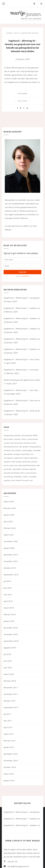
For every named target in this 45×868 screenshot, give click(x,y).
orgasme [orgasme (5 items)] (7, 462)
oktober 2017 (10, 701)
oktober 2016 (10, 767)
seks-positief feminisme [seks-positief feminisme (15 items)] (27, 465)
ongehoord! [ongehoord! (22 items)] (18, 458)
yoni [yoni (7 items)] (31, 480)
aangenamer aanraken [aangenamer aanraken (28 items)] (12, 435)
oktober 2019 (10, 568)
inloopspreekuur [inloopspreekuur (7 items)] (35, 447)
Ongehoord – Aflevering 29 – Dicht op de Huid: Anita (22, 411)
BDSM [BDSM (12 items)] (35, 435)
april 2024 (8, 521)
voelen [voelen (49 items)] (25, 477)
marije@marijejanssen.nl (18, 866)
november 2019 (11, 561)
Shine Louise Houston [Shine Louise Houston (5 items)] (28, 473)
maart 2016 (9, 774)
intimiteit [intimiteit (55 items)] (7, 450)
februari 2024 (10, 528)
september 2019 (11, 575)
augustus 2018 (10, 648)
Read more (22, 101)
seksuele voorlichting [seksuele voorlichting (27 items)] (11, 473)
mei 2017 (8, 721)
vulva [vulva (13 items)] (13, 480)
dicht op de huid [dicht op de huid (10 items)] (16, 443)
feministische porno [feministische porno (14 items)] (11, 447)
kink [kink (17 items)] (13, 450)
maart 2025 (9, 502)
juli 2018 (7, 654)
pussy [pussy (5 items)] (11, 465)
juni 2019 (8, 588)
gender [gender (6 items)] (25, 447)
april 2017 (8, 727)
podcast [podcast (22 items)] (34, 462)
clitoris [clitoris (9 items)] (24, 439)
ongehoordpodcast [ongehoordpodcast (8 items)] (30, 458)
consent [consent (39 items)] (7, 443)
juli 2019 (7, 581)
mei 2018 (8, 668)
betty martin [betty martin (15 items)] (8, 439)
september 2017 (11, 707)
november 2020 (11, 541)
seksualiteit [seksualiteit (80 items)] (17, 469)
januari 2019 (9, 621)
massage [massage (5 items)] (16, 454)
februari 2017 (10, 741)
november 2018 (11, 634)
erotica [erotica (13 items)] (33, 443)
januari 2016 (9, 780)
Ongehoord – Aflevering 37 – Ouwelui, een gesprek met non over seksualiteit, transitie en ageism (22, 349)
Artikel (10, 33)
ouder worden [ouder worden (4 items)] (16, 462)
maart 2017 (9, 734)
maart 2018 (9, 674)
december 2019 (11, 555)
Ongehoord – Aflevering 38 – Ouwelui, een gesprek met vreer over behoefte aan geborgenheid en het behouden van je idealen (22, 339)
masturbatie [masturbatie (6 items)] (25, 454)
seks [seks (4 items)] (16, 465)
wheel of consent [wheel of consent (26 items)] (22, 480)
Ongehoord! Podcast (30, 33)
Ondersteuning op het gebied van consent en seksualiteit (22, 380)
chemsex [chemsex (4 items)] (17, 439)
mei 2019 (8, 594)
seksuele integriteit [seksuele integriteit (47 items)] (29, 469)
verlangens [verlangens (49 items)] (18, 477)
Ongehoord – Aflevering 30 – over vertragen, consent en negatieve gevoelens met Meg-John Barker (22, 400)
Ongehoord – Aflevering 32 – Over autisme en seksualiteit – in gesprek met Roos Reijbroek (22, 370)
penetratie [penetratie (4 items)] (26, 462)
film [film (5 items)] (21, 447)
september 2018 (11, 641)
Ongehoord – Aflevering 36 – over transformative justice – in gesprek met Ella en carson (22, 359)
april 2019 (8, 601)
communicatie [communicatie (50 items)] (32, 439)
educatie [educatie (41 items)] (27, 443)
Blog (17, 33)
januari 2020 (9, 548)
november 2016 (11, 761)
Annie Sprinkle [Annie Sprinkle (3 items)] (27, 435)
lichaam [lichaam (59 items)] (18, 450)
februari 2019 (10, 614)
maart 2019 (9, 608)
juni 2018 (8, 661)
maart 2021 (9, 535)
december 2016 (11, 754)
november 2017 (11, 694)
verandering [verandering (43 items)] (8, 477)
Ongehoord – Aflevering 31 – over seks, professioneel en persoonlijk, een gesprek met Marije (22, 390)
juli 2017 (7, 714)
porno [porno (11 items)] (6, 465)
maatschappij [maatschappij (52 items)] (27, 450)
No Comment (22, 94)
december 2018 (11, 628)
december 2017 (11, 687)
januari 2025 (9, 515)
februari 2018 (10, 681)
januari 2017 (9, 747)
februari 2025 (10, 508)
